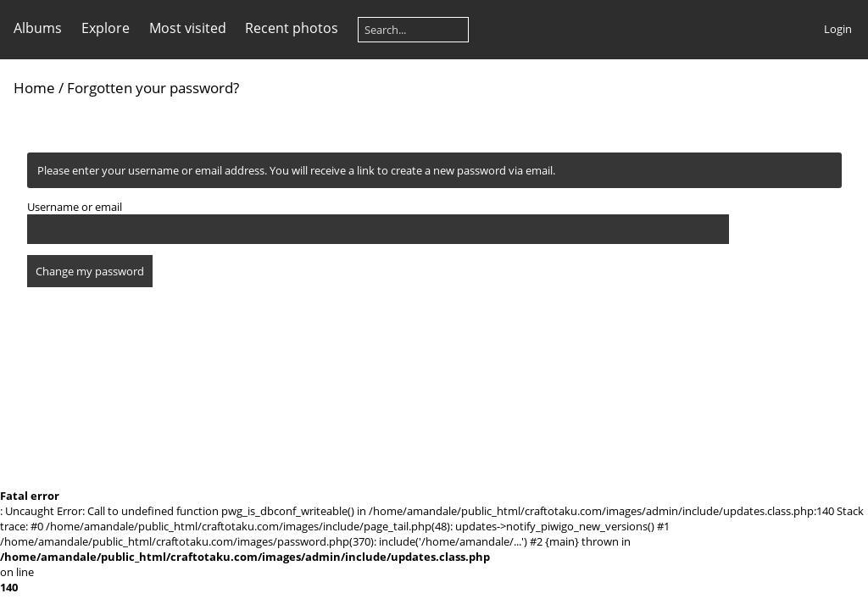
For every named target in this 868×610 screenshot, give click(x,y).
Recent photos (292, 28)
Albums (38, 28)
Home (34, 88)
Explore (106, 28)
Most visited (188, 28)
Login (838, 29)
